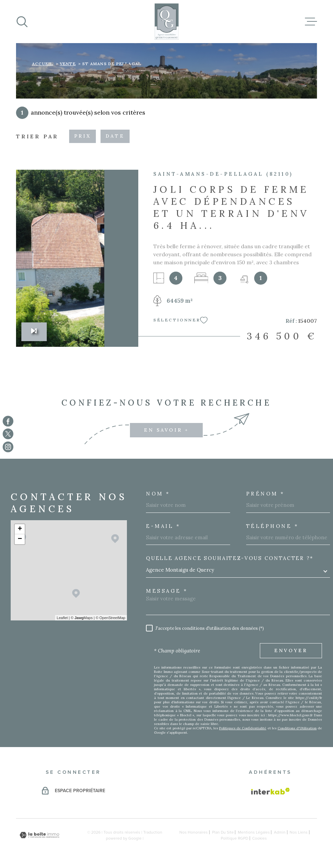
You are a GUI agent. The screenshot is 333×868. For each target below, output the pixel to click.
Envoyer (291, 650)
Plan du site (223, 832)
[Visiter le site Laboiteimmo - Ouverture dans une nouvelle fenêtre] (39, 835)
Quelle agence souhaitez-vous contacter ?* (230, 558)
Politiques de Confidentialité (243, 728)
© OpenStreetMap (110, 618)
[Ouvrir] (22, 22)
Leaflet (62, 618)
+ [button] (20, 529)
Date (115, 136)
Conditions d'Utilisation (297, 728)
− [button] (20, 539)
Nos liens (299, 832)
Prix (82, 136)
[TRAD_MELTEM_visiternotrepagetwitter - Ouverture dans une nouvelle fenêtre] (8, 434)
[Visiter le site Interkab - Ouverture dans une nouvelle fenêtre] (271, 791)
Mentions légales (254, 832)
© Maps (82, 618)
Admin (280, 832)
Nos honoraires (194, 832)
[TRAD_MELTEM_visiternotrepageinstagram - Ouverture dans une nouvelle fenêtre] (8, 447)
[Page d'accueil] (166, 22)
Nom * (158, 494)
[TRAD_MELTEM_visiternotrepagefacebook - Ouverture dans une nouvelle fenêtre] (8, 421)
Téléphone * (273, 526)
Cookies (260, 838)
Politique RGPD (234, 838)
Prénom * (266, 494)
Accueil (43, 64)
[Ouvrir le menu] (311, 22)
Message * (167, 591)
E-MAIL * (163, 526)
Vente (68, 64)
